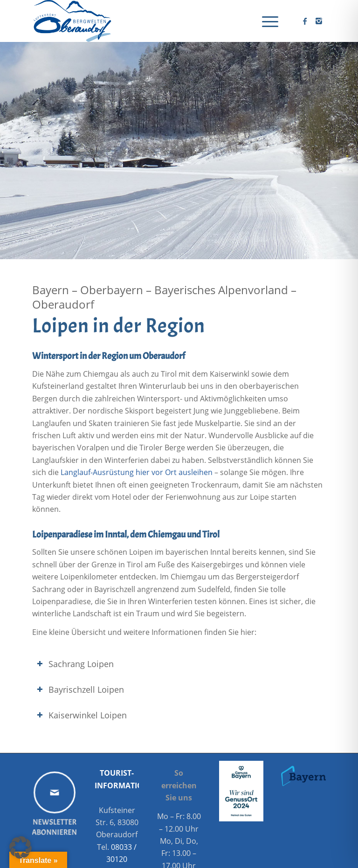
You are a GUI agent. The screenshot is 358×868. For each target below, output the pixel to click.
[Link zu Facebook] (305, 21)
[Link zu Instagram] (319, 21)
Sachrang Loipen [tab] (75, 664)
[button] (21, 847)
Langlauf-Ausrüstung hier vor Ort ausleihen (137, 472)
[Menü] (265, 21)
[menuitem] (265, 21)
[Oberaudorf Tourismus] (72, 21)
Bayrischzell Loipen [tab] (80, 689)
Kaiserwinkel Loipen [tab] (82, 715)
